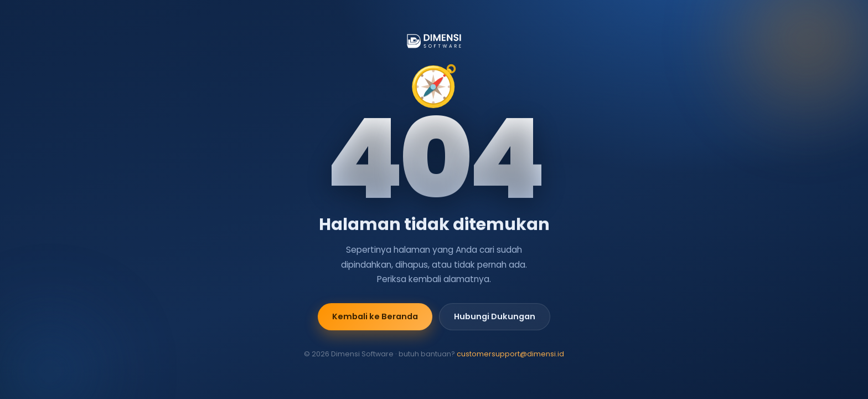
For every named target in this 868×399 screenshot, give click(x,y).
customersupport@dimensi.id (510, 354)
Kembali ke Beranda (375, 316)
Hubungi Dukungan (495, 316)
